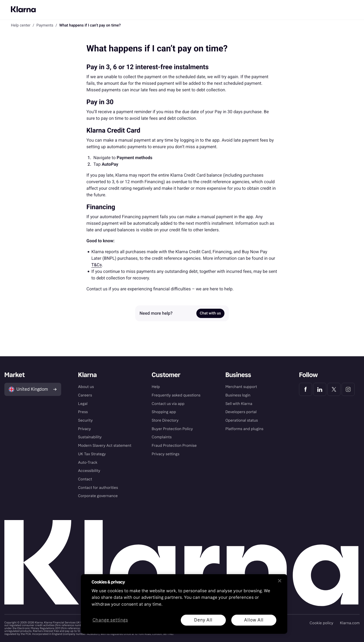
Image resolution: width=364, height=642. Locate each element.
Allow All (254, 620)
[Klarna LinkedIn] (320, 389)
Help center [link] (21, 25)
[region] (184, 604)
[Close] (280, 581)
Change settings (110, 620)
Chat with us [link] (210, 313)
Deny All (203, 620)
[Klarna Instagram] (348, 389)
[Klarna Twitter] (334, 389)
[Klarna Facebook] (306, 389)
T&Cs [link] (97, 265)
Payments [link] (45, 25)
